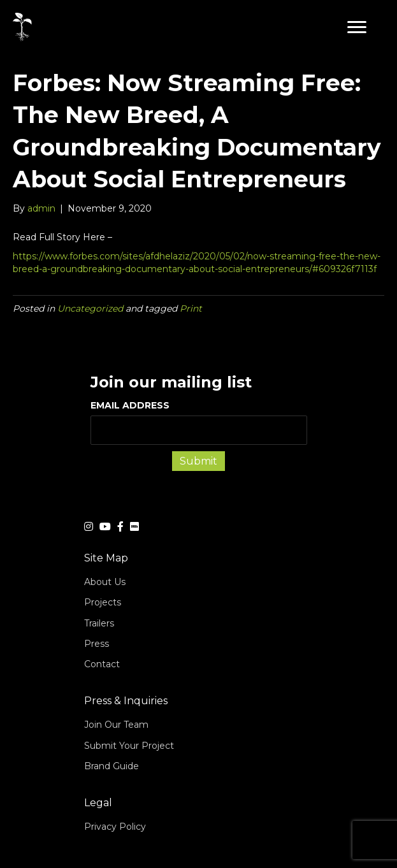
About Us (105, 582)
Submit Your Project (129, 746)
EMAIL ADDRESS (199, 422)
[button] (357, 27)
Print (191, 308)
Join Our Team (116, 725)
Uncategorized (90, 308)
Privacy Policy (115, 827)
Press (97, 644)
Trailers (99, 623)
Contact (102, 664)
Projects (103, 602)
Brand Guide (112, 766)
